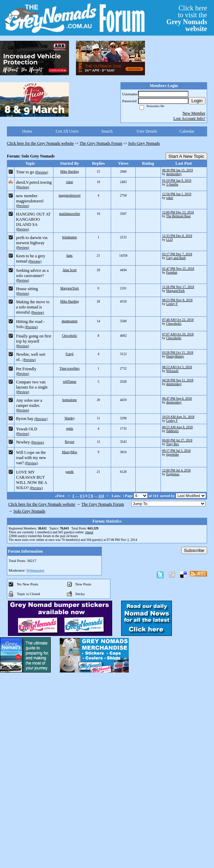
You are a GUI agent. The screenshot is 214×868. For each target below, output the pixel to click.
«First (60, 496)
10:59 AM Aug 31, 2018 (178, 417)
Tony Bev (172, 444)
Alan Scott (70, 270)
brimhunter (70, 237)
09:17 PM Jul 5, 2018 (177, 451)
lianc (70, 255)
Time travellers (70, 368)
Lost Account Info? (189, 118)
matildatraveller (70, 214)
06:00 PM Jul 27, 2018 (177, 440)
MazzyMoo (69, 452)
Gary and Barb (176, 258)
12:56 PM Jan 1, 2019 (177, 194)
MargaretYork (70, 288)
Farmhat (172, 272)
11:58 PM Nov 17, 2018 (178, 287)
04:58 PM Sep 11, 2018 (178, 380)
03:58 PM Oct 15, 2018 (178, 352)
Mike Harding (70, 171)
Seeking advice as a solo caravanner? (32, 273)
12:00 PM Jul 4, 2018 (177, 470)
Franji (70, 354)
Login (197, 101)
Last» (117, 496)
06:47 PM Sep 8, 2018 (177, 398)
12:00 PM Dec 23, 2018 (178, 212)
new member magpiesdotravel (30, 198)
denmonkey (174, 174)
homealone (70, 400)
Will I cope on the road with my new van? (31, 458)
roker (69, 182)
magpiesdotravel (70, 195)
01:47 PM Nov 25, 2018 (178, 269)
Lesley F (172, 304)
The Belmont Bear (178, 216)
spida (69, 428)
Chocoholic (174, 323)
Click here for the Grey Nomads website (40, 143)
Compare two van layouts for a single (32, 385)
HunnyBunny (175, 356)
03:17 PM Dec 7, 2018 (177, 254)
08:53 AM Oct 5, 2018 (177, 367)
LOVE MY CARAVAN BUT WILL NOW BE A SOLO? (31, 480)
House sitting (27, 289)
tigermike (173, 454)
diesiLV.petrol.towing (34, 182)
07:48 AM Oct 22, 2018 (178, 320)
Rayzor (70, 442)
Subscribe (194, 550)
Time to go (25, 172)
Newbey (23, 442)
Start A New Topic (186, 156)
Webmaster (35, 570)
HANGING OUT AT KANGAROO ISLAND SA (33, 219)
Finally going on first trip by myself (33, 339)
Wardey (70, 418)
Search (107, 131)
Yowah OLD (26, 429)
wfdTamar (70, 381)
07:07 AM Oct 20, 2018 (178, 334)
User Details (147, 131)
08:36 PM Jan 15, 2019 (178, 170)
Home (27, 131)
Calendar (187, 131)
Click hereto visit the (187, 18)
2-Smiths (172, 184)
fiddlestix (173, 431)
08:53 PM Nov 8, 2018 (177, 300)
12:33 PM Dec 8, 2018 (177, 236)
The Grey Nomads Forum (101, 143)
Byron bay (25, 419)
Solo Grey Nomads (144, 143)
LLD (170, 240)
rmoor (89, 532)
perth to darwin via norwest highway (32, 240)
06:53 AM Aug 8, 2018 (178, 427)
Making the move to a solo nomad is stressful (33, 307)
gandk (70, 472)
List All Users (67, 131)
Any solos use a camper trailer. (29, 403)
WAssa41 (172, 371)
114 (101, 496)
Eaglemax (173, 474)
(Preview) (42, 172)
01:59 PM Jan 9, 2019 (177, 180)
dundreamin (70, 321)
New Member (194, 113)
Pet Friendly (26, 369)
